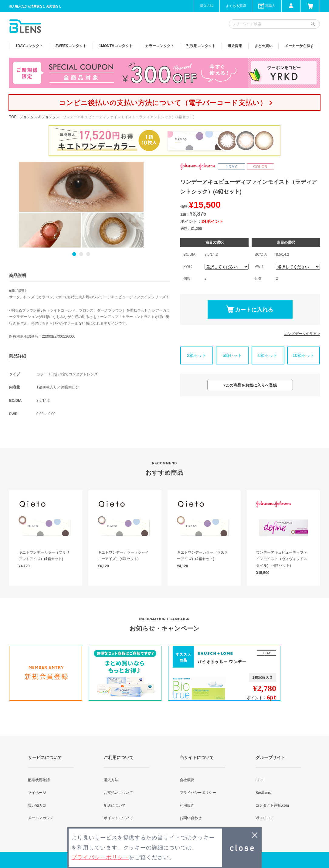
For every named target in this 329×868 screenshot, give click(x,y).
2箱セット (197, 355)
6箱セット (232, 355)
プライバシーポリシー (198, 793)
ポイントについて (118, 818)
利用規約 (187, 805)
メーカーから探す (299, 46)
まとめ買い (263, 46)
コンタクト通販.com (272, 805)
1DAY (29, 46)
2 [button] (81, 254)
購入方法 (207, 6)
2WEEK (71, 46)
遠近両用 (235, 46)
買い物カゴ (37, 805)
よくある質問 (236, 6)
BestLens (263, 793)
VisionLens (265, 818)
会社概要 (187, 780)
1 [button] (74, 254)
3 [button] (88, 254)
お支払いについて (118, 793)
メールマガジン (41, 818)
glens (260, 780)
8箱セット (268, 355)
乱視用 (201, 46)
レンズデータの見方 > (302, 334)
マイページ (37, 793)
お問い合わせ (191, 818)
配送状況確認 (39, 780)
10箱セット (304, 355)
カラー (160, 46)
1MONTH (116, 46)
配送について (115, 805)
